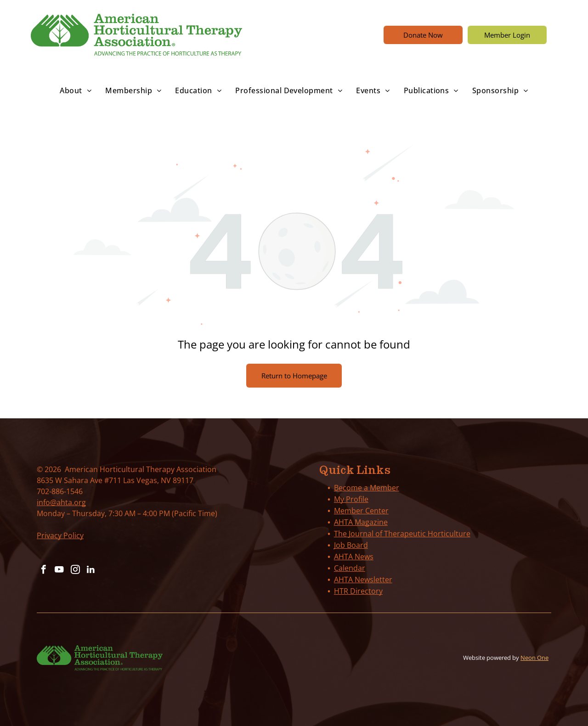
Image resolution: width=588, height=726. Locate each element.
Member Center (361, 511)
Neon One (534, 658)
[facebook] (43, 571)
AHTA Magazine (361, 522)
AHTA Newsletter (363, 580)
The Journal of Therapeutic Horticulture (402, 534)
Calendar (350, 568)
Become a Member (367, 488)
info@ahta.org (61, 502)
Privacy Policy (60, 535)
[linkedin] (89, 571)
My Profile (351, 499)
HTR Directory (358, 591)
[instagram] (73, 571)
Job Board (351, 545)
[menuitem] (76, 90)
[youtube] (58, 571)
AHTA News (354, 557)
